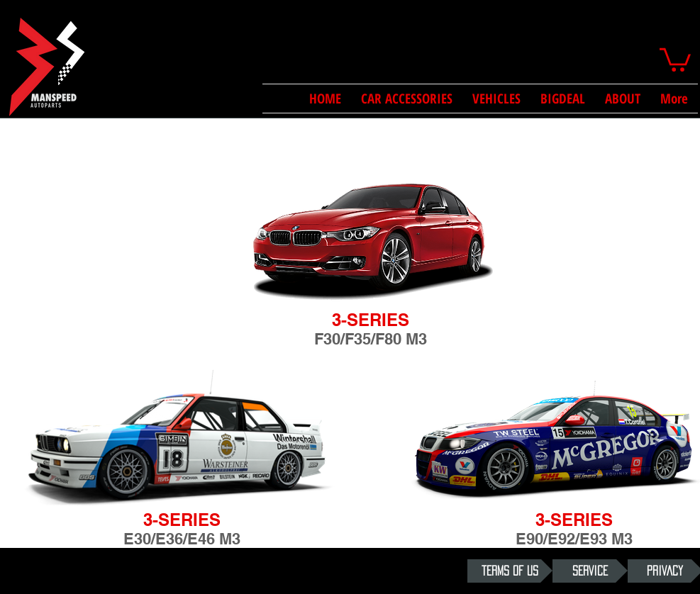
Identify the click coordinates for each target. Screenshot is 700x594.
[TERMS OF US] (510, 571)
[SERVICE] (590, 571)
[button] (675, 58)
